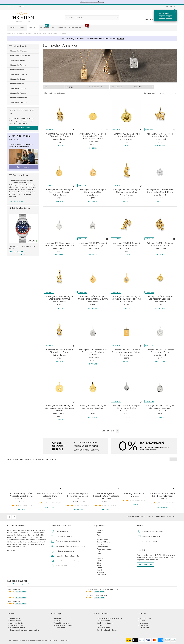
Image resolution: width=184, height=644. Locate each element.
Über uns (130, 517)
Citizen (99, 568)
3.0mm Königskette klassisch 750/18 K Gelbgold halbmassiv (106, 496)
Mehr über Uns (12, 550)
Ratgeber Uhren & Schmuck (107, 630)
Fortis (99, 554)
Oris (98, 551)
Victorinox (101, 573)
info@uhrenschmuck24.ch (152, 536)
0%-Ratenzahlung (103, 621)
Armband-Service (17, 623)
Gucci (99, 537)
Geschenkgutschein (18, 628)
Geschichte (144, 625)
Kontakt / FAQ (145, 618)
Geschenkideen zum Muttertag (92, 2)
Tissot (99, 535)
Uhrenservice (15, 618)
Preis (54, 87)
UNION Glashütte (103, 547)
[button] (22, 254)
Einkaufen (57, 618)
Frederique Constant (105, 549)
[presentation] (171, 459)
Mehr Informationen (16, 201)
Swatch (100, 570)
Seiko (99, 565)
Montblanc (101, 544)
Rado (99, 533)
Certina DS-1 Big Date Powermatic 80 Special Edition (78, 496)
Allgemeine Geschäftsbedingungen (110, 618)
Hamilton (100, 558)
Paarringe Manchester (134, 494)
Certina (99, 561)
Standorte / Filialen (150, 541)
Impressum (144, 623)
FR (171, 7)
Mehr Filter (137, 87)
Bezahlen (57, 621)
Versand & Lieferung (61, 623)
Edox (99, 563)
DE (167, 7)
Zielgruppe (77, 87)
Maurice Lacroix (103, 540)
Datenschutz (102, 625)
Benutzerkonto (150, 20)
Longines (100, 530)
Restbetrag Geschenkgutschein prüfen (25, 630)
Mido (99, 556)
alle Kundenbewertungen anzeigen (19, 584)
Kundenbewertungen (105, 623)
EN (175, 7)
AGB (174, 517)
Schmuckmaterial (99, 87)
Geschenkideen (59, 628)
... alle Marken (102, 575)
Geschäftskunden (103, 628)
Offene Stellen (145, 628)
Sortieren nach (149, 93)
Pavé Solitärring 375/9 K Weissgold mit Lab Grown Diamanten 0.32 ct (21, 496)
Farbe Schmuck (121, 87)
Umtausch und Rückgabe (145, 517)
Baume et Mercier (103, 542)
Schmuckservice (16, 621)
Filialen (142, 621)
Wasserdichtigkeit (17, 625)
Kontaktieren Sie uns (163, 517)
